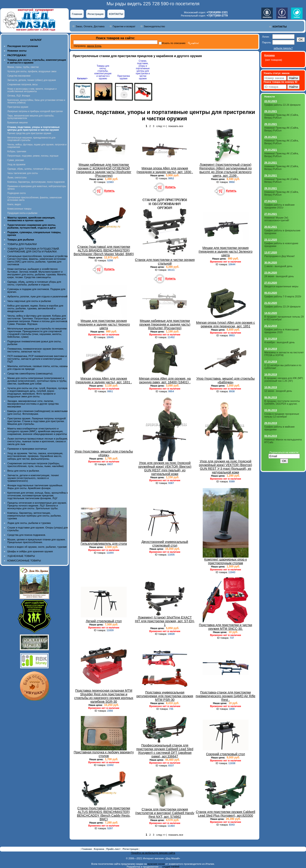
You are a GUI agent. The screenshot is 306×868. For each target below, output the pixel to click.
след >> (161, 126)
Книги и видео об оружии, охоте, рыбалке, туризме (37, 547)
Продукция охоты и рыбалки (22, 213)
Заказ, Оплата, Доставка (90, 26)
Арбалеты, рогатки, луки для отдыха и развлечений (37, 296)
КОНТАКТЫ (116, 14)
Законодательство (154, 26)
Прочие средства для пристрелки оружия (29, 133)
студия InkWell (171, 867)
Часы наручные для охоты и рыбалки (29, 301)
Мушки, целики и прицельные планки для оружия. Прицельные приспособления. (37, 541)
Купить (109, 191)
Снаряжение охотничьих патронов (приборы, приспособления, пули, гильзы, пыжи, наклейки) (35, 465)
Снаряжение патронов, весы (22, 84)
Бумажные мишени (18, 123)
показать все (176, 126)
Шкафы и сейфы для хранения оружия (30, 551)
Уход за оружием (16, 164)
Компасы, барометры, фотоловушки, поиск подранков (36, 182)
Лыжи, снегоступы (17, 178)
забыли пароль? (283, 48)
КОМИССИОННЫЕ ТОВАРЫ (24, 561)
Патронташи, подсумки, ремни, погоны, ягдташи (33, 156)
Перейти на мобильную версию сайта (153, 853)
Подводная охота (16, 193)
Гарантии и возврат (124, 26)
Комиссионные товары (19, 209)
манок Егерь (94, 46)
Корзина (99, 849)
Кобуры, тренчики (17, 151)
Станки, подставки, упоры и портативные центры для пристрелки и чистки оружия (143, 70)
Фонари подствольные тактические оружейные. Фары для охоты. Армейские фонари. (35, 487)
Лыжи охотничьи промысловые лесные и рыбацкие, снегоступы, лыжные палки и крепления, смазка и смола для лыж (38, 441)
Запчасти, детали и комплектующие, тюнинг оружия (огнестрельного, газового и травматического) (33, 478)
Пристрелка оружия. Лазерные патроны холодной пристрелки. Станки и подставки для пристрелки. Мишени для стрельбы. (37, 421)
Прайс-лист (114, 849)
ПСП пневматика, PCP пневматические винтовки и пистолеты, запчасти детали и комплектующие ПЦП (37, 359)
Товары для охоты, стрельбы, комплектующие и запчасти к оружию (103, 72)
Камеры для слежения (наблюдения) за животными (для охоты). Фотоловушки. (37, 412)
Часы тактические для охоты (23, 173)
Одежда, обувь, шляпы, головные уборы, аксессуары (36, 169)
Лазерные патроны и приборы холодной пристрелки (35, 111)
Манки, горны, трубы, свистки (23, 67)
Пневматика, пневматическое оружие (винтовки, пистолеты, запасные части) (36, 350)
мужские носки (156, 864)
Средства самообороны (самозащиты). (30, 373)
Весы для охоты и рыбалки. (23, 471)
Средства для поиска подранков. (27, 535)
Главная (77, 14)
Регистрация (96, 14)
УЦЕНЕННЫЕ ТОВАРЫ (21, 556)
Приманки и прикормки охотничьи (27, 449)
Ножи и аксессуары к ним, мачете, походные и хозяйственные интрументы (32, 90)
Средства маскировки (19, 76)
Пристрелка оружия (18, 107)
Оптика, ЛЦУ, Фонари (19, 96)
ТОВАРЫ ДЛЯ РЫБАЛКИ (22, 244)
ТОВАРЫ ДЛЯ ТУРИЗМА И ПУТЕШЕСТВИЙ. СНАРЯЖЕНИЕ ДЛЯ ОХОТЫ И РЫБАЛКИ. (33, 250)
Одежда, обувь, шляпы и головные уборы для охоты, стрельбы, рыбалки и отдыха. (34, 283)
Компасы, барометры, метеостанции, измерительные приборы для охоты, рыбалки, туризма (34, 516)
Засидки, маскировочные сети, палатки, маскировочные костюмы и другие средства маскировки (33, 404)
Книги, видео (14, 204)
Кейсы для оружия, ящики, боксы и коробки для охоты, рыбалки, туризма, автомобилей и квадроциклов (35, 308)
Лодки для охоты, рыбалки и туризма (29, 523)
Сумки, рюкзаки (16, 160)
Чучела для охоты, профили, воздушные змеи (32, 71)
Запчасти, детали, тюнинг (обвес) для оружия (32, 80)
